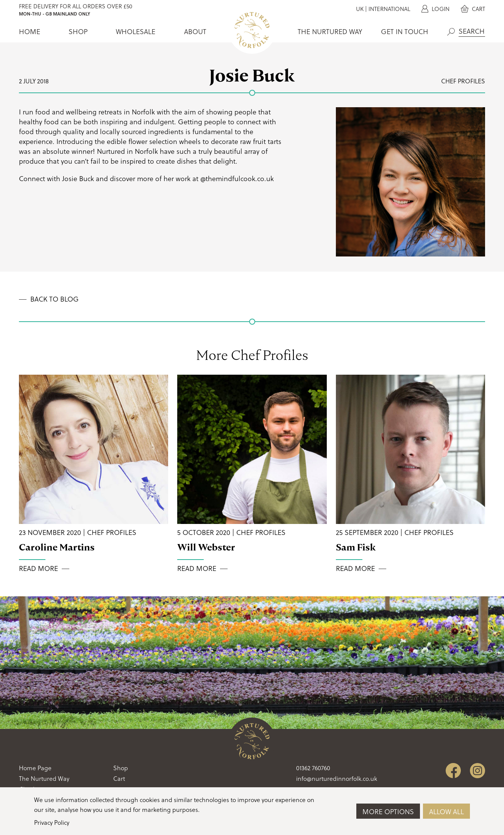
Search (451, 32)
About (195, 32)
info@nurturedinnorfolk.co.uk (337, 779)
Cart (473, 9)
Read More (38, 569)
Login (435, 9)
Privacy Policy (52, 822)
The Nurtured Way (330, 32)
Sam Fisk (356, 547)
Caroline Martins (57, 547)
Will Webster (206, 547)
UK (360, 9)
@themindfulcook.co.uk (237, 179)
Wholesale (136, 32)
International (389, 9)
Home (30, 32)
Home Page (35, 768)
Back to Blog (55, 299)
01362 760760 (313, 768)
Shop (78, 32)
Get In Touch (405, 32)
